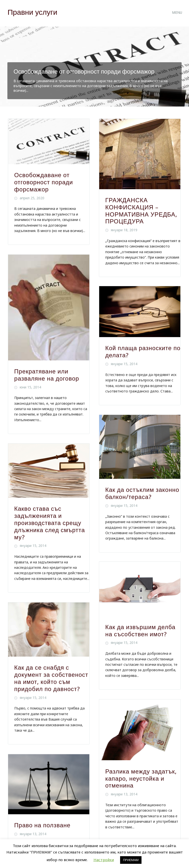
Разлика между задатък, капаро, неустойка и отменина (141, 779)
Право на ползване (42, 825)
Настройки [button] (104, 860)
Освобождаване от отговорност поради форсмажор (84, 72)
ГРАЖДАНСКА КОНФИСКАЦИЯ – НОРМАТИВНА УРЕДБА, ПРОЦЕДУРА (141, 211)
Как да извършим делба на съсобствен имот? (140, 631)
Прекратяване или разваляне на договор (47, 375)
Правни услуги (32, 12)
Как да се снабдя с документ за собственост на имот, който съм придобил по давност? (51, 678)
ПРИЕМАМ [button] (131, 860)
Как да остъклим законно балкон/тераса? (142, 494)
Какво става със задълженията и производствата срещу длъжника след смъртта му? (50, 523)
